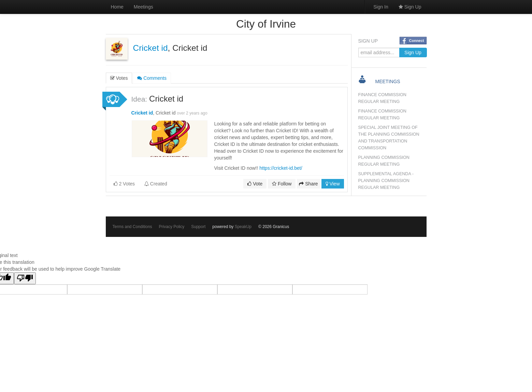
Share (308, 184)
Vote (255, 184)
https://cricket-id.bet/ (281, 168)
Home (117, 7)
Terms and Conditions (132, 227)
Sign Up (410, 7)
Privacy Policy (172, 227)
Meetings (143, 7)
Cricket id (150, 48)
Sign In (381, 7)
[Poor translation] (25, 278)
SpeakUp (243, 227)
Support (198, 227)
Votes (119, 78)
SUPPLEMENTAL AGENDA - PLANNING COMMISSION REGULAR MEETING (386, 181)
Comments (152, 78)
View (333, 184)
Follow (282, 184)
